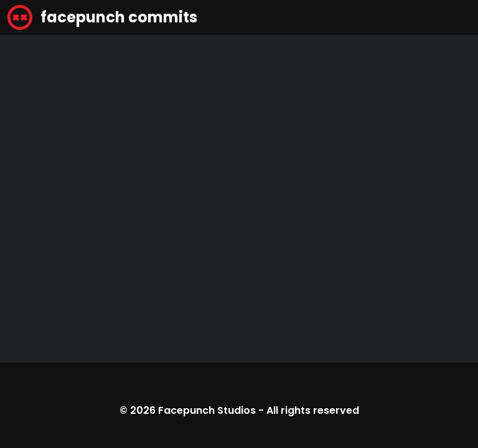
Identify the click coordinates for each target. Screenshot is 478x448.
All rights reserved (313, 410)
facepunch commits (102, 17)
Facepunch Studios (207, 410)
